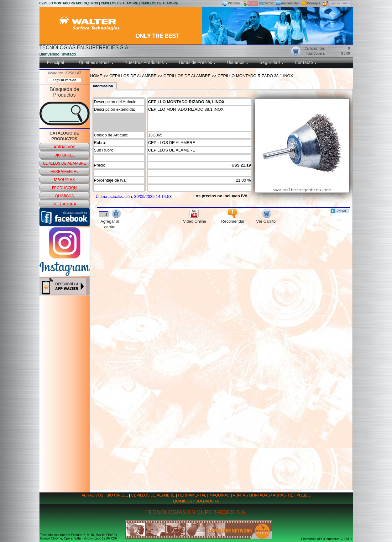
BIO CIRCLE (117, 495)
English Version (64, 80)
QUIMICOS (183, 501)
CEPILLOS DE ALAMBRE (153, 495)
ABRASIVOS (92, 495)
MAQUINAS (220, 495)
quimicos (65, 196)
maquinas (64, 180)
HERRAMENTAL (192, 495)
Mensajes (314, 3)
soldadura (64, 204)
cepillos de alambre (64, 163)
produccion (64, 188)
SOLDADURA (207, 501)
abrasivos (65, 147)
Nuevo (253, 3)
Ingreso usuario (340, 3)
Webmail (234, 3)
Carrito (269, 3)
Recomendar (290, 3)
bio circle (65, 155)
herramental (65, 171)
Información (103, 86)
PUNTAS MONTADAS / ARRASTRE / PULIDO (272, 495)
